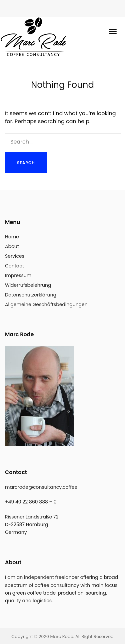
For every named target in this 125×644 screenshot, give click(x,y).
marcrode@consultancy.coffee (41, 487)
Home (12, 237)
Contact (14, 266)
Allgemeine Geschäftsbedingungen (46, 304)
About (12, 246)
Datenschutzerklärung (31, 295)
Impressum (18, 275)
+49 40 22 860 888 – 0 (31, 502)
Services (15, 256)
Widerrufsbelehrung (28, 285)
